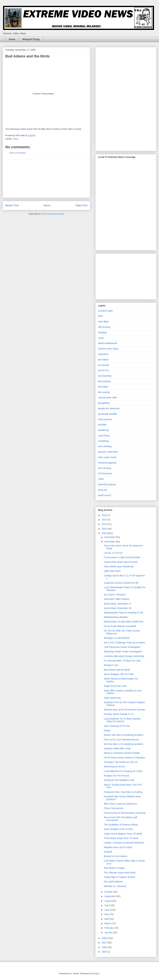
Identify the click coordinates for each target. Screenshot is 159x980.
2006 (105, 947)
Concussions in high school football (122, 557)
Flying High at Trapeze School (119, 877)
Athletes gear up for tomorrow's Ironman (124, 710)
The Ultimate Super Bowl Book (120, 873)
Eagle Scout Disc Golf (115, 686)
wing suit (103, 490)
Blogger (96, 973)
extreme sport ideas (108, 349)
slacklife (102, 425)
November (110, 542)
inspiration (103, 354)
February (109, 928)
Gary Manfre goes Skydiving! (119, 566)
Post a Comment (17, 153)
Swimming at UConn (114, 767)
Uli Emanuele (105, 473)
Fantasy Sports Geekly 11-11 (119, 714)
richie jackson (105, 419)
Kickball (108, 852)
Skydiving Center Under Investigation (123, 652)
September (110, 896)
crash (101, 338)
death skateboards (108, 343)
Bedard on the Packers (116, 856)
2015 (105, 520)
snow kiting (104, 436)
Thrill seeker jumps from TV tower (121, 838)
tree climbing (105, 468)
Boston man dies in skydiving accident (123, 735)
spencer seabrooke (108, 452)
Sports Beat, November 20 (118, 608)
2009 (105, 533)
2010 (105, 529)
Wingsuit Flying (31, 39)
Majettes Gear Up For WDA (118, 847)
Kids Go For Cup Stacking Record (121, 740)
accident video (106, 311)
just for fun (103, 370)
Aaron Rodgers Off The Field (119, 674)
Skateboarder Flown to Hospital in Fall (123, 613)
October (109, 892)
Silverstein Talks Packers (117, 599)
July (107, 905)
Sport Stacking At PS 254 (117, 726)
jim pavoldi (104, 365)
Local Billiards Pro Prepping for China (123, 771)
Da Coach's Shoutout (115, 595)
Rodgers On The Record (116, 776)
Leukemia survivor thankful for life (121, 583)
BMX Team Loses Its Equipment (120, 804)
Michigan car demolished (117, 638)
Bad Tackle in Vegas (114, 868)
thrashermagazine (107, 463)
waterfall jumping (107, 484)
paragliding (104, 403)
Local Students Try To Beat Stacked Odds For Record (122, 720)
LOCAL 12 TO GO (113, 553)
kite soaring (104, 392)
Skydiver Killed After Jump (117, 748)
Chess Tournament (114, 808)
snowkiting (103, 441)
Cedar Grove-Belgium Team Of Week (123, 834)
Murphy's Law (111, 665)
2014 (105, 524)
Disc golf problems (113, 882)
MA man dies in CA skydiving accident (123, 744)
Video (16, 139)
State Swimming (112, 698)
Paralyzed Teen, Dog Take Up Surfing (123, 792)
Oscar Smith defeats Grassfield (120, 626)
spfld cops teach (112, 571)
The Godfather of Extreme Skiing (121, 825)
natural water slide (107, 397)
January (109, 933)
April (107, 919)
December (110, 537)
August (108, 901)
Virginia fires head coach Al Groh (121, 562)
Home (12, 39)
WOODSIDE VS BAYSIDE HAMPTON (124, 622)
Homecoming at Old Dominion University (125, 813)
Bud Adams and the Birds (117, 670)
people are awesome (109, 408)
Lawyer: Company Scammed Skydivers (124, 843)
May (107, 914)
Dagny (107, 730)
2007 (105, 943)
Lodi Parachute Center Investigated (122, 647)
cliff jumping (104, 327)
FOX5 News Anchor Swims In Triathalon (124, 758)
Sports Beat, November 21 (118, 604)
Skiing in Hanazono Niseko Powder (122, 753)
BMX (101, 316)
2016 (105, 515)
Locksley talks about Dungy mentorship (124, 656)
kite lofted (103, 387)
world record (104, 495)
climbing (102, 332)
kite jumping (104, 381)
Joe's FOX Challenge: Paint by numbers (124, 643)
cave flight (103, 322)
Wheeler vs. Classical (115, 886)
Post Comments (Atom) (53, 214)
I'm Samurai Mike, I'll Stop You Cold (122, 661)
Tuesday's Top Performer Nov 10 (121, 762)
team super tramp (107, 457)
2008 (105, 938)
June (107, 910)
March (108, 923)
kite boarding (105, 376)
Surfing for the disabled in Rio (119, 780)
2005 (105, 952)
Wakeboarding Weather (116, 617)
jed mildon (103, 360)
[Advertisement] (46, 179)
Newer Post (12, 205)
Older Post (81, 205)
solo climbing (105, 446)
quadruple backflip (107, 414)
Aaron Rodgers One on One (118, 829)
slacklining (103, 430)
